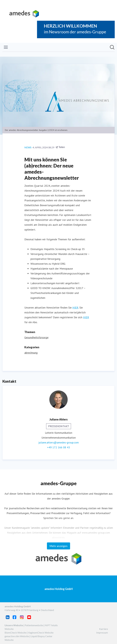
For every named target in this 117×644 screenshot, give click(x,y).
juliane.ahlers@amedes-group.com (59, 442)
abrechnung (31, 353)
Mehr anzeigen (58, 546)
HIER (75, 308)
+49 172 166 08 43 (58, 447)
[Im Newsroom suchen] (112, 47)
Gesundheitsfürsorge (36, 337)
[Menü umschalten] (6, 47)
